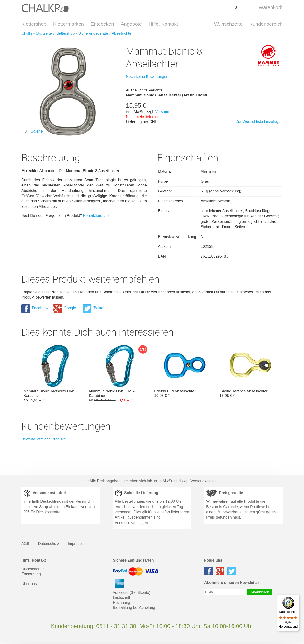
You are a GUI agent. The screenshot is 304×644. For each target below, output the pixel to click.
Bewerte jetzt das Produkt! (44, 441)
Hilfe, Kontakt (163, 24)
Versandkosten (203, 483)
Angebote (131, 24)
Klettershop (34, 24)
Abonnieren (260, 594)
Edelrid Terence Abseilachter (250, 373)
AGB (25, 546)
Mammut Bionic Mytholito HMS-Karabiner (54, 376)
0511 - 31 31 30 (116, 628)
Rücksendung (33, 571)
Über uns (29, 586)
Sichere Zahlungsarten (133, 562)
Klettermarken (69, 24)
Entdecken (102, 24)
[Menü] (296, 597)
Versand (162, 114)
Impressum (77, 546)
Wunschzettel (229, 24)
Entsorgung (31, 576)
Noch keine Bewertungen (147, 79)
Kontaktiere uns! (97, 218)
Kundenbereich (266, 24)
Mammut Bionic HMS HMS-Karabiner (119, 376)
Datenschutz (49, 546)
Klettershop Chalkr (45, 8)
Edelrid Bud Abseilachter (185, 373)
